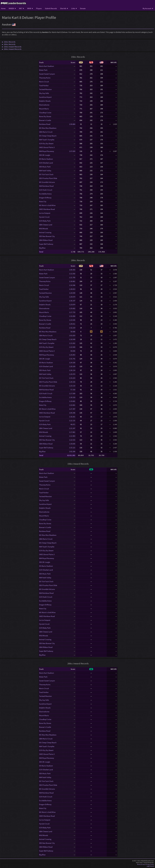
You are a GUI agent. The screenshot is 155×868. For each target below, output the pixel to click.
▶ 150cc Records (9, 42)
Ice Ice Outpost (45, 213)
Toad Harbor (44, 85)
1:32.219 (72, 328)
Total (41, 252)
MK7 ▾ (21, 8)
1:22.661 (72, 405)
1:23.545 (72, 320)
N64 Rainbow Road (46, 186)
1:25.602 (72, 308)
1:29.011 (72, 324)
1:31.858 (72, 316)
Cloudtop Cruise (45, 113)
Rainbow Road (45, 124)
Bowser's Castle (45, 120)
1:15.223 (72, 378)
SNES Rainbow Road (47, 209)
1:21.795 (72, 277)
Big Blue (42, 248)
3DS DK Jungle (45, 155)
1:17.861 (72, 432)
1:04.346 (72, 413)
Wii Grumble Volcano (47, 182)
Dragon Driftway (45, 198)
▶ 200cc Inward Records (12, 49)
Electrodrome (44, 105)
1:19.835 (72, 444)
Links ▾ (74, 8)
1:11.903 (72, 436)
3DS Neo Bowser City (47, 236)
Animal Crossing (45, 232)
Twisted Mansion (45, 89)
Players (39, 8)
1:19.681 (72, 401)
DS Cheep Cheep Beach (48, 136)
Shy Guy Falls (44, 93)
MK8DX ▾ (12, 8)
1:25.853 (72, 355)
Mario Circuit (44, 82)
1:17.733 (72, 312)
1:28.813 (72, 289)
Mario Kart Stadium (46, 66)
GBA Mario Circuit (46, 132)
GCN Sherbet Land (46, 163)
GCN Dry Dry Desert (46, 143)
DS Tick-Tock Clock (46, 174)
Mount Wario (44, 109)
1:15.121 (72, 448)
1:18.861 (72, 281)
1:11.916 (72, 274)
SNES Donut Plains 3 (47, 147)
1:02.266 (72, 451)
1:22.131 (72, 421)
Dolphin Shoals (45, 101)
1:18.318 (72, 397)
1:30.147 (72, 301)
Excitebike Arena (45, 194)
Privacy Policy (150, 864)
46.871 (72, 424)
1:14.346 (72, 285)
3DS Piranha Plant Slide (48, 178)
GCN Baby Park (45, 221)
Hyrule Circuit (44, 217)
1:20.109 (72, 366)
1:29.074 (72, 297)
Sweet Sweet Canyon (47, 74)
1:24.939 (72, 293)
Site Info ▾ (64, 8)
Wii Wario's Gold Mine (47, 205)
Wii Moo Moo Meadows (48, 128)
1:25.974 (72, 374)
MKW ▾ (30, 8)
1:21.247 (72, 428)
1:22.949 (72, 347)
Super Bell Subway (46, 244)
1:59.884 (72, 124)
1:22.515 (72, 440)
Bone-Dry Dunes (45, 116)
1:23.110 (72, 386)
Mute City (43, 201)
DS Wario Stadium (46, 159)
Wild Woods (44, 229)
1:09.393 (72, 270)
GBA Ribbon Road (46, 240)
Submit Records (51, 8)
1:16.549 (72, 339)
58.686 (72, 332)
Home (3, 8)
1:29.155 (72, 382)
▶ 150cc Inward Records (12, 47)
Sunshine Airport (45, 97)
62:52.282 (71, 455)
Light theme (150, 866)
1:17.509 (72, 393)
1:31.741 (72, 359)
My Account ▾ (148, 8)
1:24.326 (72, 363)
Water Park (43, 70)
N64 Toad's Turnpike (47, 140)
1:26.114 (72, 370)
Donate (83, 8)
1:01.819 (72, 335)
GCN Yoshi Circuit (46, 190)
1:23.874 (72, 305)
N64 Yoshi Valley (45, 171)
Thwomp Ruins (45, 78)
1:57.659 (72, 151)
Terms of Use (141, 864)
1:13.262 (72, 343)
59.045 (72, 351)
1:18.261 (72, 417)
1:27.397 (72, 409)
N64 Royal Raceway (47, 151)
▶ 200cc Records (9, 44)
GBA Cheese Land (46, 225)
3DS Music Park (45, 167)
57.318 (72, 390)
